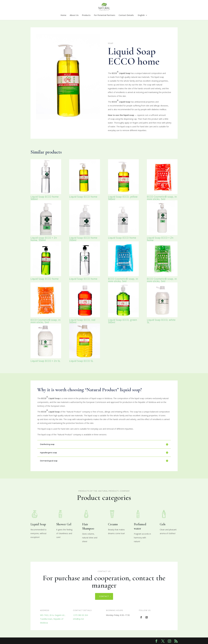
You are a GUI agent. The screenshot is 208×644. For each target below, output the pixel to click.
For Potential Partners (105, 15)
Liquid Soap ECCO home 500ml (45, 198)
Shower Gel (64, 524)
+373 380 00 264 (80, 615)
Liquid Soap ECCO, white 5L (161, 321)
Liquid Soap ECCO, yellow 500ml (123, 198)
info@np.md (78, 619)
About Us (74, 15)
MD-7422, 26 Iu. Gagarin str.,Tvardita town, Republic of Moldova (53, 619)
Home (63, 15)
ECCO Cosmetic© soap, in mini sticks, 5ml (162, 198)
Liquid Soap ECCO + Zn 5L (45, 361)
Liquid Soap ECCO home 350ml (83, 239)
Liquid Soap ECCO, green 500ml (122, 321)
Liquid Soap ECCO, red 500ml (82, 321)
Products (86, 15)
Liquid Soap (38, 524)
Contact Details (126, 15)
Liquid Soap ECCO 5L (81, 361)
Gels (163, 524)
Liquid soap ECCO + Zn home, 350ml (44, 239)
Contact (104, 596)
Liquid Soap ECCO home (83, 197)
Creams (113, 524)
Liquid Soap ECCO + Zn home (160, 239)
